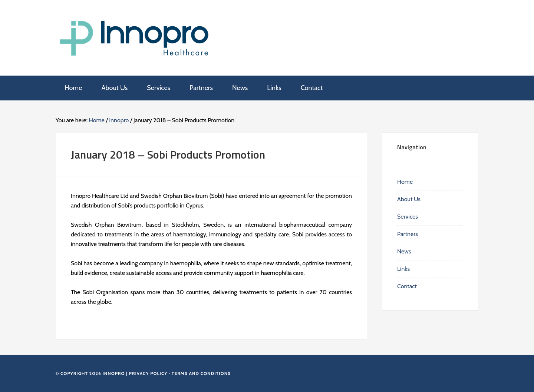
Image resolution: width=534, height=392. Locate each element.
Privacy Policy (148, 373)
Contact (407, 286)
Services (408, 217)
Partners (408, 234)
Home (405, 182)
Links (403, 269)
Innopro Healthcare (136, 37)
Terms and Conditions (201, 373)
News (404, 251)
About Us (409, 199)
